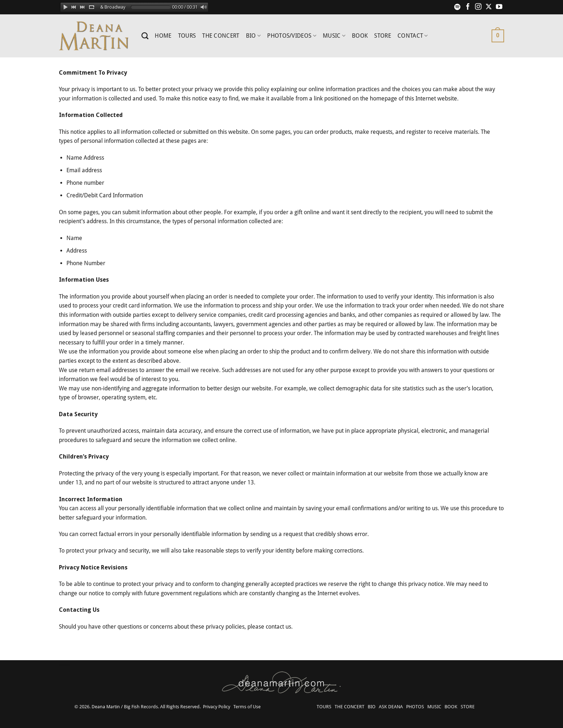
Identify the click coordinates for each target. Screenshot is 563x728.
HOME (163, 36)
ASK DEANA (391, 707)
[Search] (145, 36)
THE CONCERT (221, 36)
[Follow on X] (489, 7)
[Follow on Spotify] (457, 7)
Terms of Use (247, 707)
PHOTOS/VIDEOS (292, 36)
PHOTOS (415, 707)
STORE (383, 36)
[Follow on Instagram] (478, 7)
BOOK (360, 36)
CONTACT (413, 36)
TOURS (187, 36)
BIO (253, 36)
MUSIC (334, 36)
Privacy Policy (217, 707)
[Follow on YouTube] (499, 7)
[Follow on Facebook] (468, 7)
